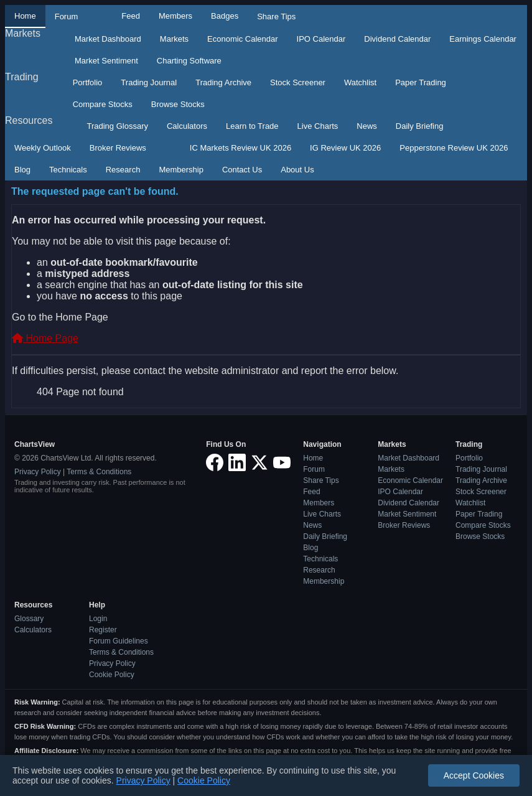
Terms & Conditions (99, 472)
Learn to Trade (252, 126)
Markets (23, 33)
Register (103, 630)
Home (25, 16)
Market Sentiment (106, 61)
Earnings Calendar (483, 39)
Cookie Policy (112, 675)
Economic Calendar (242, 39)
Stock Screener (298, 82)
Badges (225, 16)
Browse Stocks (178, 104)
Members (175, 16)
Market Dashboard (108, 39)
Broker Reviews (118, 148)
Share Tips (276, 16)
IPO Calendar (321, 39)
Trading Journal (149, 82)
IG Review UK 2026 (345, 148)
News (367, 126)
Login (98, 619)
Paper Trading (421, 82)
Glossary (29, 619)
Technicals (68, 170)
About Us (297, 170)
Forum (67, 16)
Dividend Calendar (397, 39)
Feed (131, 16)
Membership (181, 170)
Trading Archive (223, 82)
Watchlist (360, 82)
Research (123, 170)
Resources (29, 120)
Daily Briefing (420, 126)
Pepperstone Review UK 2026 (454, 148)
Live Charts (318, 126)
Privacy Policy (38, 472)
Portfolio (88, 82)
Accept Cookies (474, 775)
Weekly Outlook (43, 148)
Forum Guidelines (119, 641)
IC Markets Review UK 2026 (240, 148)
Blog (22, 170)
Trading (22, 77)
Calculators (187, 126)
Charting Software (189, 61)
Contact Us (242, 170)
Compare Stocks (103, 104)
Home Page (45, 338)
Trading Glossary (117, 126)
